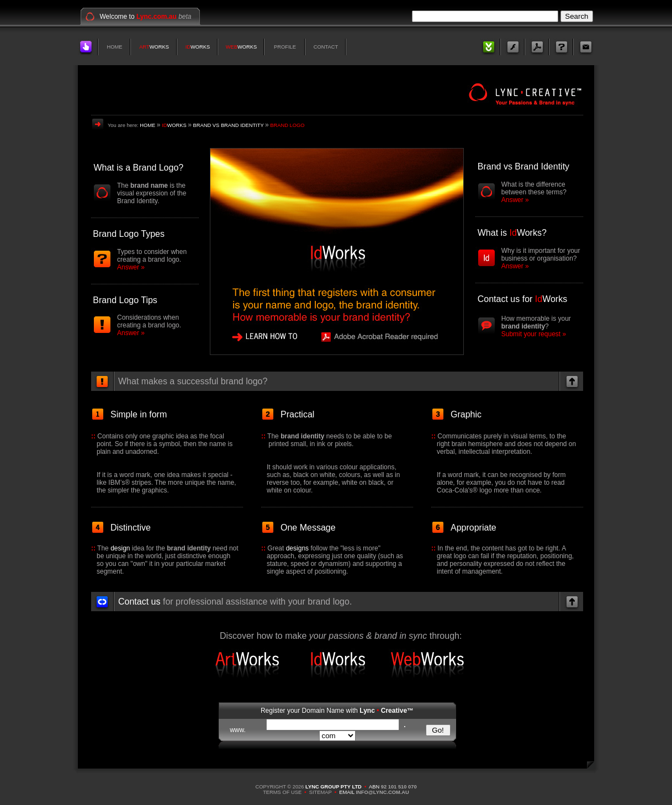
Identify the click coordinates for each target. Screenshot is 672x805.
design (120, 548)
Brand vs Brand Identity (523, 166)
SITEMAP (321, 792)
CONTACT (326, 47)
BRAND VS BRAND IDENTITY (229, 125)
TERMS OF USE (282, 792)
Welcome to (138, 17)
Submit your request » (534, 334)
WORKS (159, 47)
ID (188, 47)
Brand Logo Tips (125, 300)
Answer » (131, 267)
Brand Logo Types (129, 234)
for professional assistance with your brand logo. (235, 602)
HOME (115, 47)
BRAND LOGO (287, 125)
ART (144, 47)
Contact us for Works (522, 299)
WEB (232, 47)
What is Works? (512, 233)
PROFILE (285, 47)
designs (297, 548)
